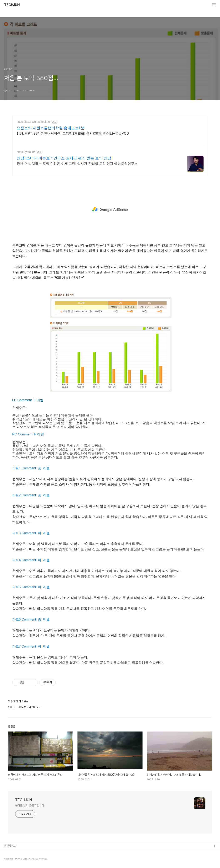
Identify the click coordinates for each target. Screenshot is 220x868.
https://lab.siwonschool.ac (33, 122)
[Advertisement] (110, 209)
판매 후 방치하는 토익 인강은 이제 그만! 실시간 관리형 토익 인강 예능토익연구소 (77, 164)
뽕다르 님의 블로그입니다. (30, 805)
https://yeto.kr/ (26, 152)
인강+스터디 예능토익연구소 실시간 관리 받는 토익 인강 (64, 158)
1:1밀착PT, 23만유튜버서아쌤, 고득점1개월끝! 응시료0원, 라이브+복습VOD (73, 133)
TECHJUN (12, 5)
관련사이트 (10, 846)
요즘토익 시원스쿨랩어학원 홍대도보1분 (51, 128)
